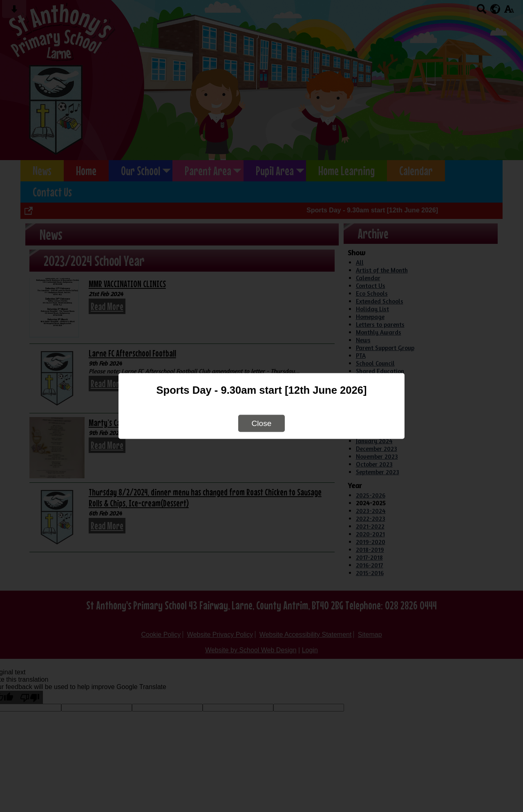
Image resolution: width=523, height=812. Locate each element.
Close (261, 423)
